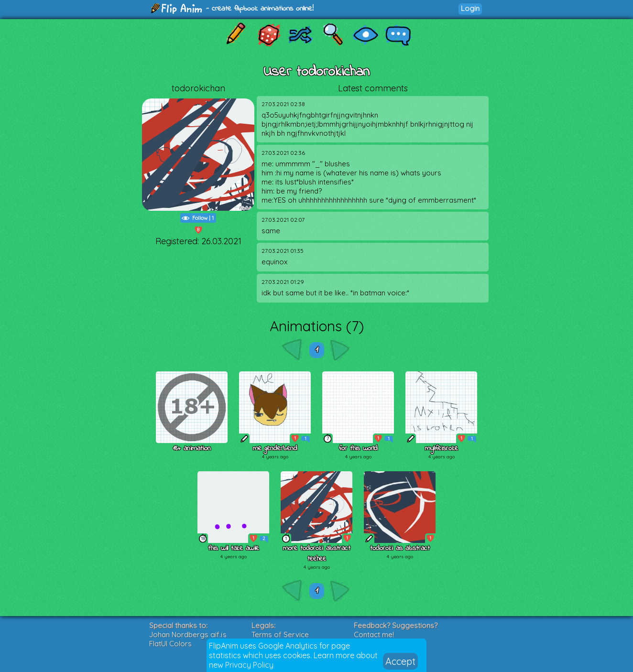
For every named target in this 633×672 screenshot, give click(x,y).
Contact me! (374, 634)
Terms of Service (280, 634)
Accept (400, 661)
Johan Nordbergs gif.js (188, 634)
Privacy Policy (249, 665)
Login (470, 8)
